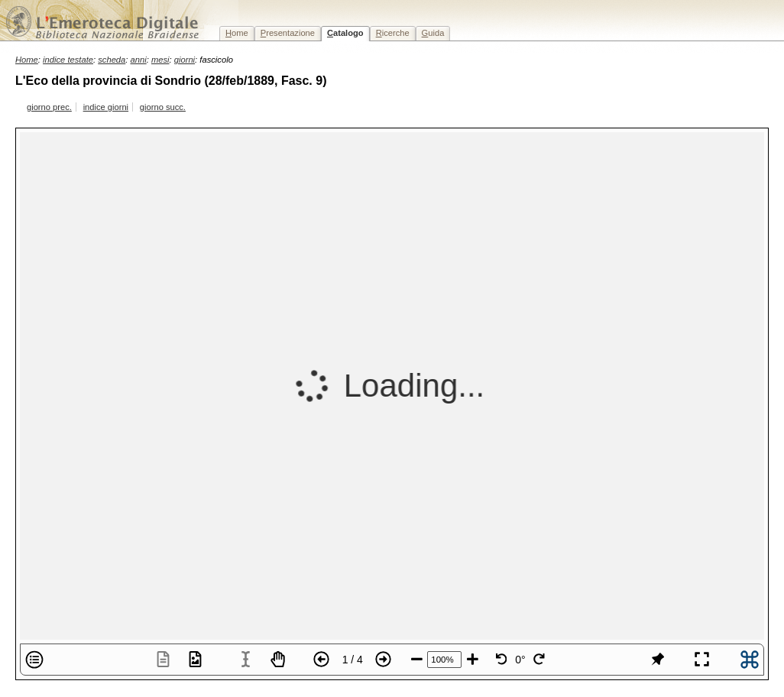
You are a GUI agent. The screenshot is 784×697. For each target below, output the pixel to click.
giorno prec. (49, 107)
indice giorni (106, 107)
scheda (112, 60)
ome (237, 33)
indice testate (68, 60)
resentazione (288, 33)
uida (433, 33)
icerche (393, 33)
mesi (160, 60)
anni (139, 60)
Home (27, 60)
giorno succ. (163, 107)
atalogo (345, 33)
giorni (185, 60)
